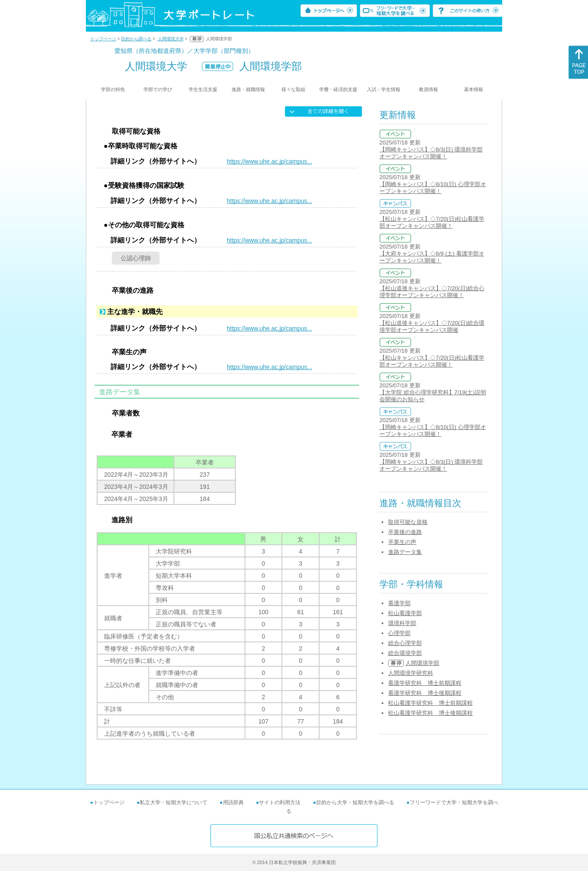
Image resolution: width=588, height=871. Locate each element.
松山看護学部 (405, 613)
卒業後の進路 (405, 532)
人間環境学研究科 (411, 673)
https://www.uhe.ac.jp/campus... (269, 161)
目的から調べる (136, 39)
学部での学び (158, 89)
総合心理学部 (405, 643)
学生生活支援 (203, 89)
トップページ (103, 39)
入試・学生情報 (384, 89)
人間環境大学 (171, 39)
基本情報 (474, 89)
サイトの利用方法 (280, 802)
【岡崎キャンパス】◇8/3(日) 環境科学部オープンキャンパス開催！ (431, 153)
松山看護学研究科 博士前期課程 (430, 703)
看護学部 (399, 603)
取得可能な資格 (408, 522)
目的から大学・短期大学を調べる (355, 802)
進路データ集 (405, 552)
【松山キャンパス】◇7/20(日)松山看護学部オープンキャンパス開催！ (432, 222)
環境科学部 (402, 623)
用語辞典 (233, 802)
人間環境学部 (422, 663)
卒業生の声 (402, 542)
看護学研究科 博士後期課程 (425, 693)
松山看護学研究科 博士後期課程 (430, 713)
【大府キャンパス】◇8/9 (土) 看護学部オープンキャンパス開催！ (432, 257)
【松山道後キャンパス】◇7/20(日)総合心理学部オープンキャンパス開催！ (432, 292)
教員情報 (428, 89)
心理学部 (399, 633)
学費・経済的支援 (338, 89)
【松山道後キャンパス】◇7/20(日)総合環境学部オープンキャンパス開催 (432, 326)
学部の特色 (113, 89)
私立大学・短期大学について (173, 802)
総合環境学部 (405, 653)
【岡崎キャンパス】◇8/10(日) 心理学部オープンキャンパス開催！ (433, 188)
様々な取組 (293, 89)
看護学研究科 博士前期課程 (425, 683)
